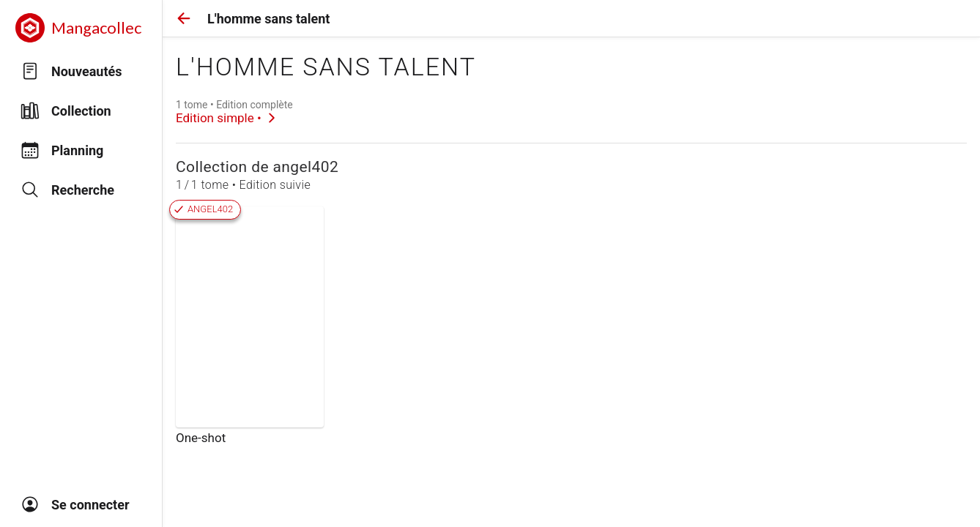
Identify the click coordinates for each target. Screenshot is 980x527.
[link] (234, 112)
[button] (184, 18)
